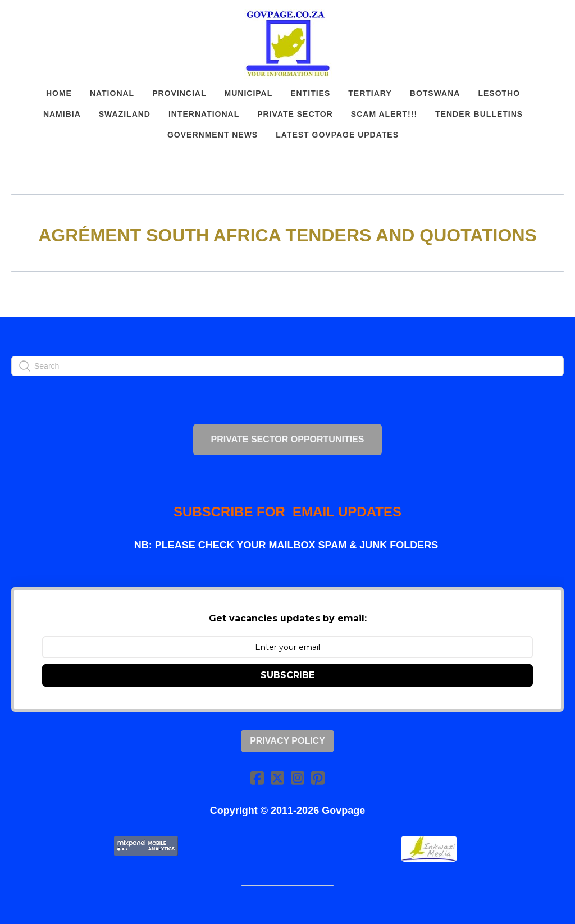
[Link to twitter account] (277, 778)
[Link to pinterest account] (318, 778)
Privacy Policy (287, 741)
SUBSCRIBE (287, 675)
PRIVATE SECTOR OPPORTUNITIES (288, 439)
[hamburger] (36, 18)
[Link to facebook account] (257, 778)
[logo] (287, 44)
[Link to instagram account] (298, 778)
